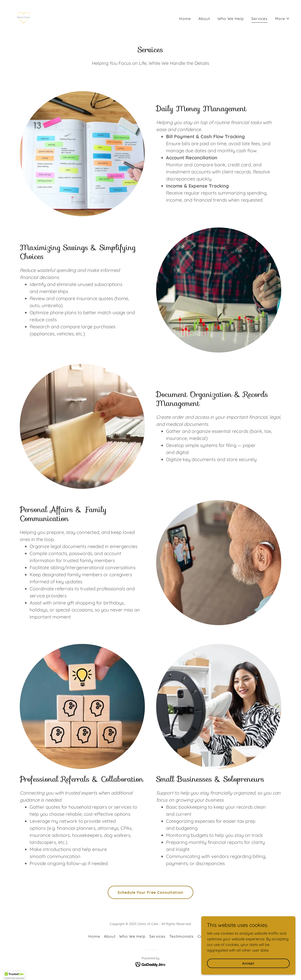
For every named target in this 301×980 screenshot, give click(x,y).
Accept (248, 963)
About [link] (204, 19)
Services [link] (259, 19)
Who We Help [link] (231, 19)
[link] (24, 17)
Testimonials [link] (182, 936)
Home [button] (94, 936)
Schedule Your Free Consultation (150, 892)
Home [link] (185, 19)
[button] (282, 19)
